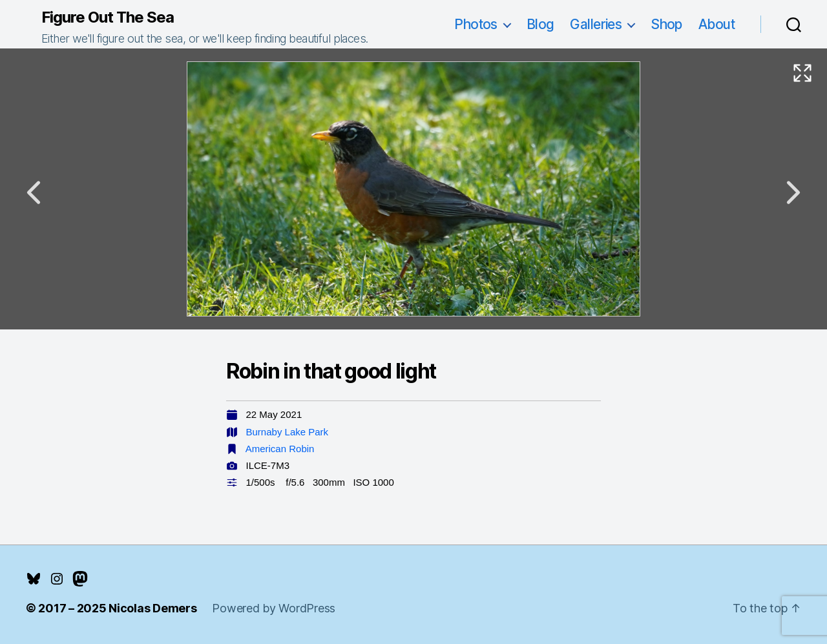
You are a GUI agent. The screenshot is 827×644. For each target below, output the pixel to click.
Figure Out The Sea (108, 17)
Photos (476, 24)
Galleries (596, 24)
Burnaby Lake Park (288, 432)
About (717, 24)
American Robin (280, 449)
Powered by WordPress (274, 608)
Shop (666, 24)
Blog (540, 24)
